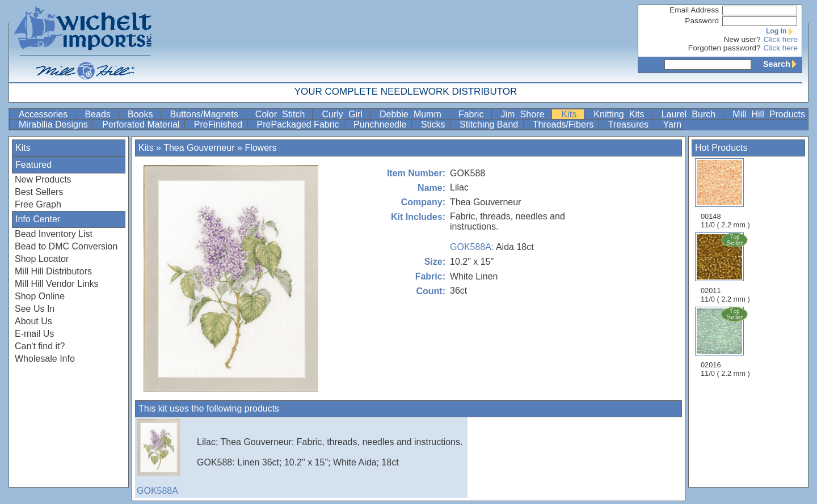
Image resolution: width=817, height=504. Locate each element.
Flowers (260, 148)
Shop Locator (42, 259)
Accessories (46, 114)
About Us (33, 321)
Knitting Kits (621, 114)
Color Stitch (283, 114)
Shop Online (40, 296)
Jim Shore (525, 114)
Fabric (474, 114)
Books (143, 114)
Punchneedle (381, 124)
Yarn (673, 124)
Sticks (434, 124)
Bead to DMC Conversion (66, 246)
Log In (782, 31)
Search (782, 64)
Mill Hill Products (769, 114)
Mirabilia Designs (54, 124)
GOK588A (165, 457)
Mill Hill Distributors (53, 271)
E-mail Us (34, 334)
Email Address (694, 10)
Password (702, 21)
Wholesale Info (45, 359)
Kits (571, 114)
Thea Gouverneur (199, 148)
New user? (742, 39)
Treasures (630, 124)
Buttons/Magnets (207, 114)
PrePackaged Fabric (299, 124)
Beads (100, 114)
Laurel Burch (691, 114)
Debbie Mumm (413, 114)
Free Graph (38, 204)
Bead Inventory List (54, 234)
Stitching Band (490, 124)
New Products (43, 179)
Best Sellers (39, 192)
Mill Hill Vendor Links (57, 284)
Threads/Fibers (565, 124)
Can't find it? (40, 346)
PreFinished (220, 124)
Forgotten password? (725, 48)
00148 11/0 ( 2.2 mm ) (725, 194)
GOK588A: (472, 247)
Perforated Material (142, 124)
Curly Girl (345, 114)
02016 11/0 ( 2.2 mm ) (726, 342)
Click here (781, 39)
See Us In (35, 309)
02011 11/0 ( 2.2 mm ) (726, 268)
